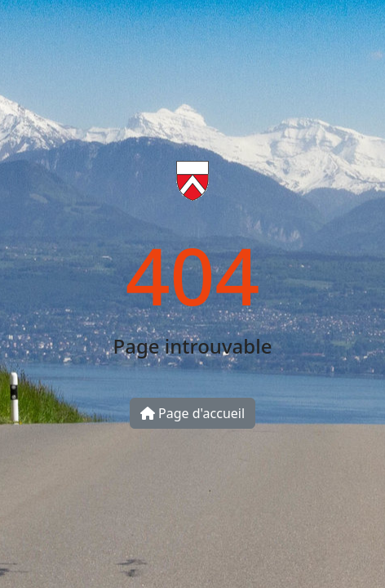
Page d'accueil (192, 413)
